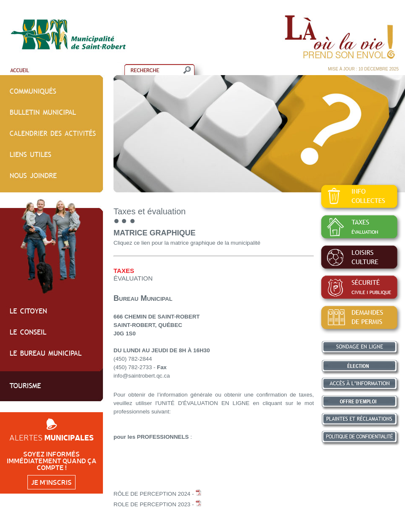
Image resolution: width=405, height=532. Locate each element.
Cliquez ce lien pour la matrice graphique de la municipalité (187, 243)
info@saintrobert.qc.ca (142, 376)
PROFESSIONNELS (163, 437)
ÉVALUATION (133, 278)
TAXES (124, 271)
